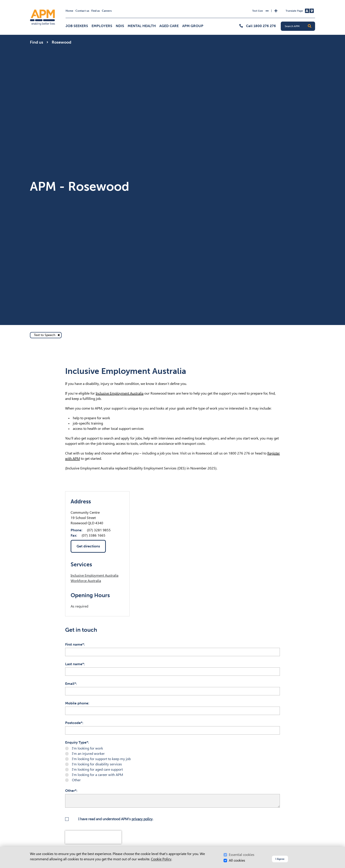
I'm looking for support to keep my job (101, 759)
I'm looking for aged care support (97, 769)
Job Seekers (77, 26)
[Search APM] (300, 26)
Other (76, 780)
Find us (95, 11)
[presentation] (93, 837)
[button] (310, 26)
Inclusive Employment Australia (120, 393)
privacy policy (142, 819)
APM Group (193, 26)
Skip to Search (29, 2)
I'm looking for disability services (97, 764)
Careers (107, 11)
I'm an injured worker (88, 754)
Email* (71, 684)
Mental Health (142, 26)
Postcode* (74, 723)
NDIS (120, 26)
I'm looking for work (87, 748)
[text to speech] (46, 335)
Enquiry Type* (77, 742)
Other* (71, 791)
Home (69, 11)
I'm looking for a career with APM (97, 775)
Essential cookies (242, 855)
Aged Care (169, 26)
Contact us (82, 11)
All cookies (237, 860)
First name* (74, 644)
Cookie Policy (161, 859)
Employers (102, 26)
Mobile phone (77, 703)
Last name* (74, 664)
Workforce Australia (86, 581)
